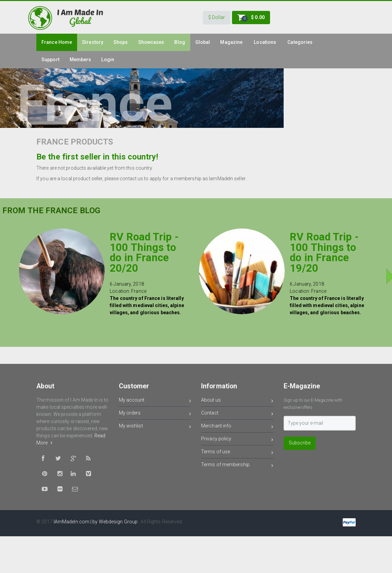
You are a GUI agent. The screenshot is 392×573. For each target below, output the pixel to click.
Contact (237, 414)
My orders (155, 414)
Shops (121, 42)
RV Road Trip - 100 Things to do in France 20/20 (144, 252)
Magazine (231, 42)
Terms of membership (237, 466)
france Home (57, 42)
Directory (93, 42)
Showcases (151, 42)
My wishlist (155, 427)
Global (203, 42)
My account (155, 401)
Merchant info (237, 427)
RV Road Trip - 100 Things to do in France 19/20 (324, 252)
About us (237, 401)
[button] (217, 18)
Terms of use (237, 453)
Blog (180, 42)
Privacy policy (237, 440)
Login (108, 60)
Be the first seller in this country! (97, 157)
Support (50, 60)
